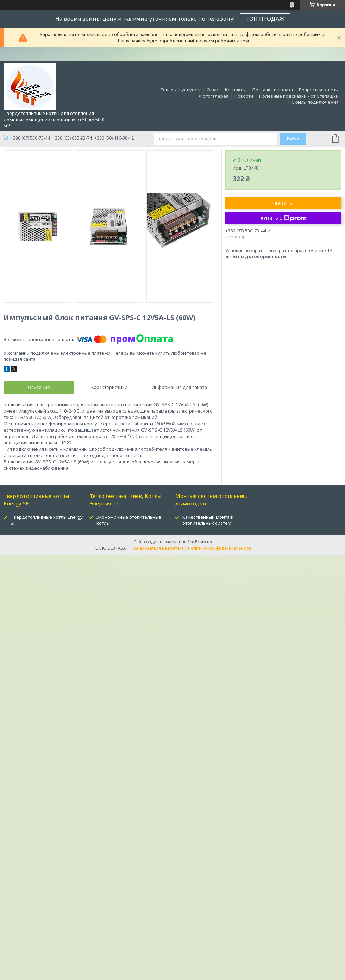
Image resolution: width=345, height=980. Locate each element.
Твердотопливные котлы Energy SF (47, 520)
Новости (244, 96)
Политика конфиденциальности (220, 548)
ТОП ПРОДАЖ (265, 19)
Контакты (235, 90)
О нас (213, 90)
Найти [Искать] (293, 139)
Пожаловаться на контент (157, 548)
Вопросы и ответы (319, 90)
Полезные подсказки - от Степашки (299, 96)
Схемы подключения (315, 102)
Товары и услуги (178, 90)
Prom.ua (203, 542)
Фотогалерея (214, 96)
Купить (283, 203)
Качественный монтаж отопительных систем (208, 520)
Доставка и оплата (272, 90)
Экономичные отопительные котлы (129, 520)
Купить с (284, 218)
